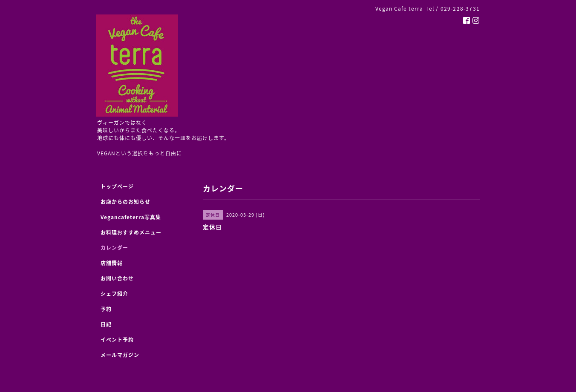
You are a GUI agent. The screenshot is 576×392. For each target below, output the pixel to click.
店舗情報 (112, 263)
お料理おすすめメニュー (131, 232)
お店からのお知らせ (125, 202)
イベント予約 (117, 340)
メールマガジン (120, 355)
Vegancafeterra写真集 (131, 217)
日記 (106, 324)
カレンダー (114, 248)
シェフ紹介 (114, 294)
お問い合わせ (117, 278)
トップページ (117, 186)
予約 (106, 309)
